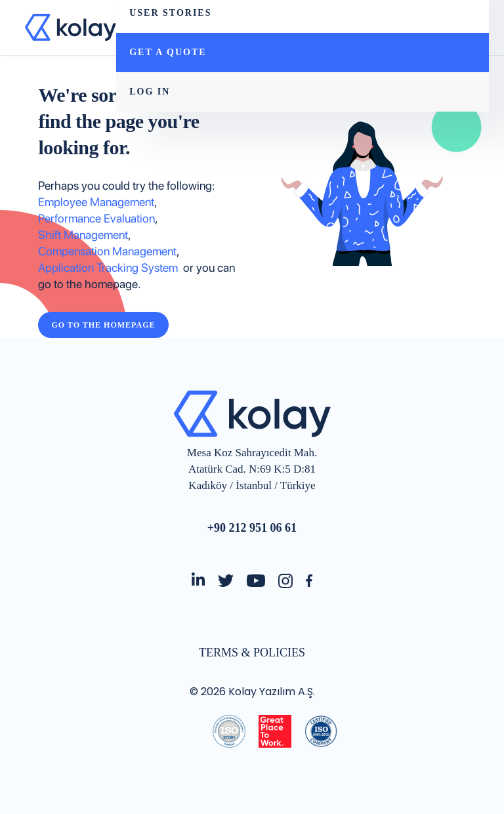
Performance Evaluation (96, 218)
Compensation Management (107, 251)
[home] (71, 28)
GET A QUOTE (168, 52)
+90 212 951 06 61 (252, 528)
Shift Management (83, 235)
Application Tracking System (111, 268)
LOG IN (150, 92)
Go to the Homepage (103, 325)
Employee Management (96, 202)
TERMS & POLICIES (252, 653)
